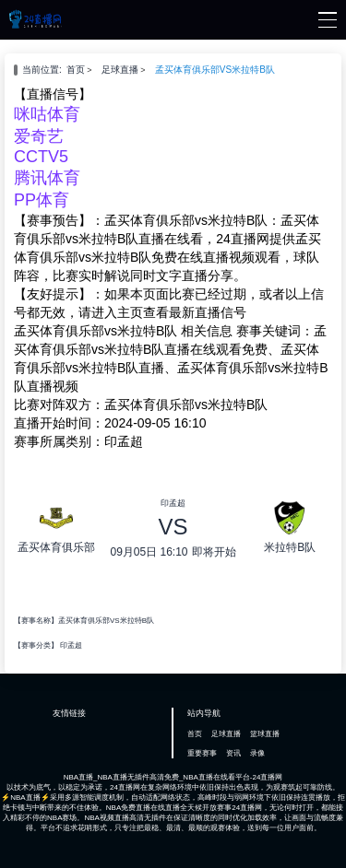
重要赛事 (202, 753)
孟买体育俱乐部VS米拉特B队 (215, 70)
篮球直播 (265, 734)
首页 (76, 70)
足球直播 (120, 70)
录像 (257, 753)
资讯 (233, 753)
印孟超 (71, 645)
